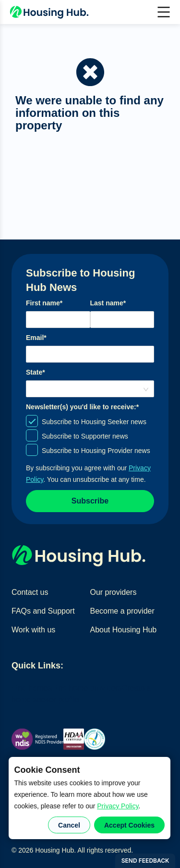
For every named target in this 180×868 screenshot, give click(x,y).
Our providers (114, 592)
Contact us (30, 592)
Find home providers (87, 688)
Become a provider (122, 611)
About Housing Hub (124, 630)
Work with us (33, 630)
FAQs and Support (43, 611)
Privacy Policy (118, 806)
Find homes (32, 688)
